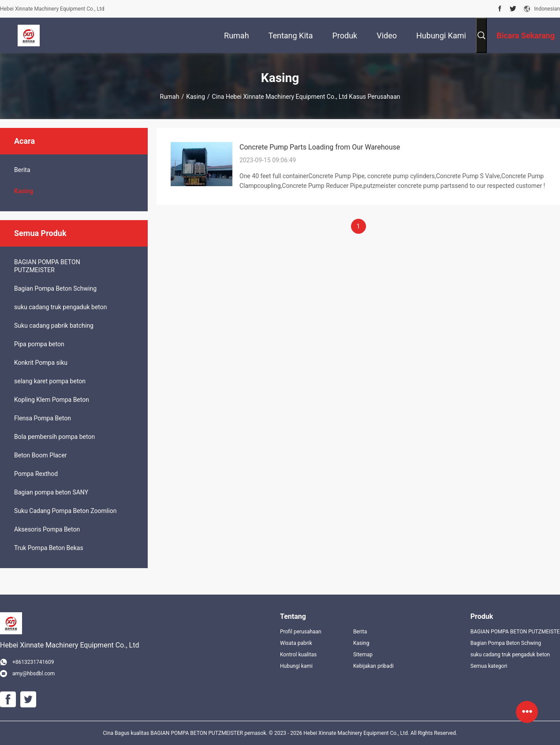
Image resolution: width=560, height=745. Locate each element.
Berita (22, 170)
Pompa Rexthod (36, 474)
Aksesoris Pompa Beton (47, 529)
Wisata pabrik (296, 643)
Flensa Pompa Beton (43, 418)
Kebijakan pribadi (373, 666)
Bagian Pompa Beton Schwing (55, 288)
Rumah (169, 97)
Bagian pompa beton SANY (51, 492)
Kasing (196, 97)
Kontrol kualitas (298, 655)
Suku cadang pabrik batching (54, 326)
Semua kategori (489, 666)
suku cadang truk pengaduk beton (60, 307)
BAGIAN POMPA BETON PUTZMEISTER (47, 266)
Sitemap (363, 655)
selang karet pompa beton (50, 381)
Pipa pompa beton (39, 344)
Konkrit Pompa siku (41, 363)
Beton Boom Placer (41, 455)
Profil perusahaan (301, 632)
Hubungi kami (296, 666)
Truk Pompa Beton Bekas (49, 548)
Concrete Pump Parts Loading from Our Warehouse (320, 147)
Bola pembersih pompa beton (54, 437)
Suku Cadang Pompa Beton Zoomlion (65, 511)
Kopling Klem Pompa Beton (52, 400)
